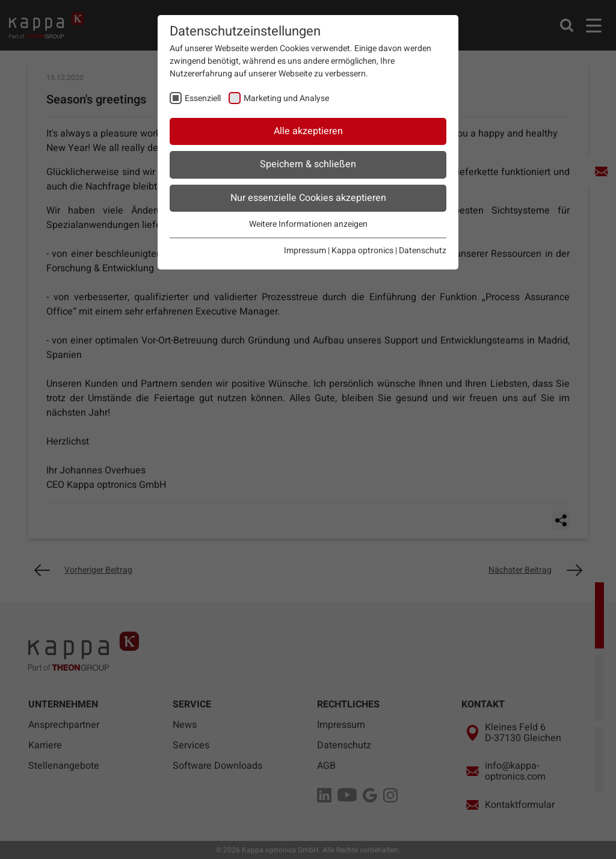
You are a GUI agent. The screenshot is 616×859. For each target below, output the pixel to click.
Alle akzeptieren (308, 131)
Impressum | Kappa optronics (339, 251)
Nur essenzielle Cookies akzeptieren (308, 198)
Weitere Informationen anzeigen (308, 224)
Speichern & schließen (308, 164)
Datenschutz (423, 251)
